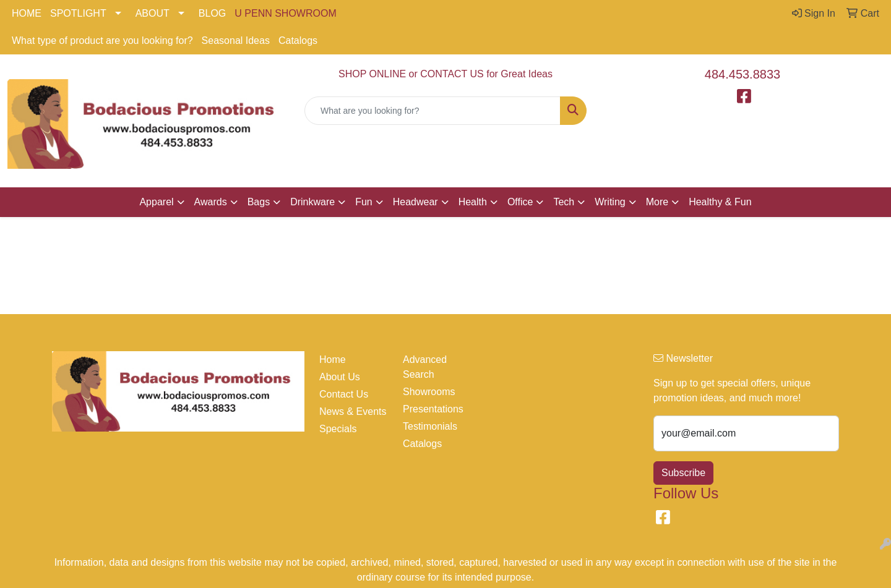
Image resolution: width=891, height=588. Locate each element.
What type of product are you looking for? (102, 40)
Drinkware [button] (312, 202)
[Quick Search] (433, 111)
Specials (338, 429)
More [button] (657, 202)
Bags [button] (259, 202)
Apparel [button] (156, 202)
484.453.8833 (742, 74)
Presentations (433, 409)
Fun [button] (364, 202)
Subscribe (683, 473)
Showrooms (429, 392)
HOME (27, 13)
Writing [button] (610, 202)
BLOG (212, 13)
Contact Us (344, 394)
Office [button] (520, 202)
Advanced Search (425, 367)
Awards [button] (211, 202)
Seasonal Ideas (236, 40)
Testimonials (430, 426)
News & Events (353, 411)
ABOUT (153, 13)
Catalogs (298, 40)
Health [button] (473, 202)
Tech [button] (564, 202)
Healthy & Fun (720, 202)
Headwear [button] (415, 202)
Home (333, 360)
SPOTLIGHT (78, 13)
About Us (340, 377)
